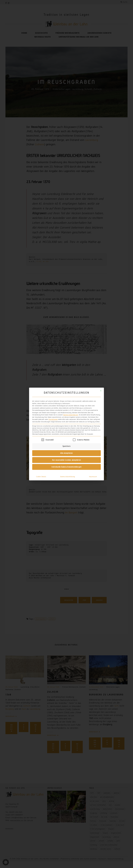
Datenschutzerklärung (71, 411)
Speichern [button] (66, 442)
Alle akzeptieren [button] (66, 449)
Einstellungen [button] (53, 415)
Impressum (93, 472)
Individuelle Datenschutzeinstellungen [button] (67, 463)
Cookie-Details (41, 472)
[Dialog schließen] (101, 386)
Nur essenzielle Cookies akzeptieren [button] (66, 456)
